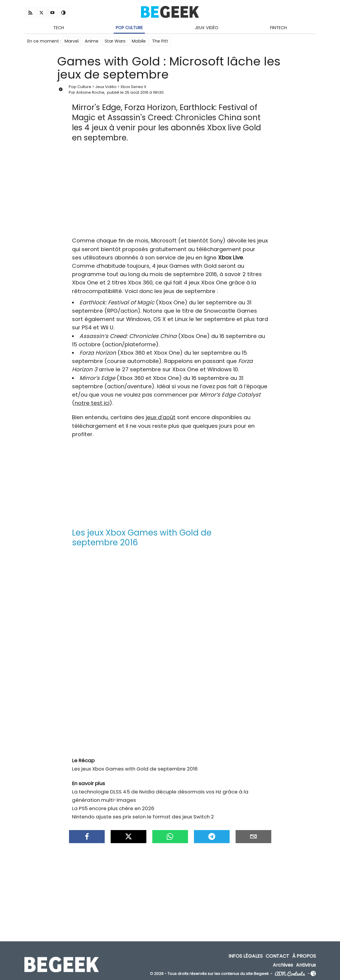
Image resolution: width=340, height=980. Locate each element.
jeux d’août (161, 417)
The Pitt (160, 41)
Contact (277, 956)
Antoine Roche (90, 92)
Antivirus (306, 965)
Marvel (72, 41)
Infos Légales (246, 956)
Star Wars (115, 41)
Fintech (278, 28)
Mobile (139, 41)
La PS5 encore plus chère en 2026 (113, 808)
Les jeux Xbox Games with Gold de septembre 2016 (135, 769)
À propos (304, 956)
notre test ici (92, 403)
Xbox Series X (133, 87)
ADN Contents (290, 974)
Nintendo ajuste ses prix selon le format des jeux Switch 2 (143, 817)
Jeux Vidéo (207, 28)
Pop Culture (129, 28)
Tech (59, 28)
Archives (283, 965)
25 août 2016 (137, 92)
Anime (92, 41)
